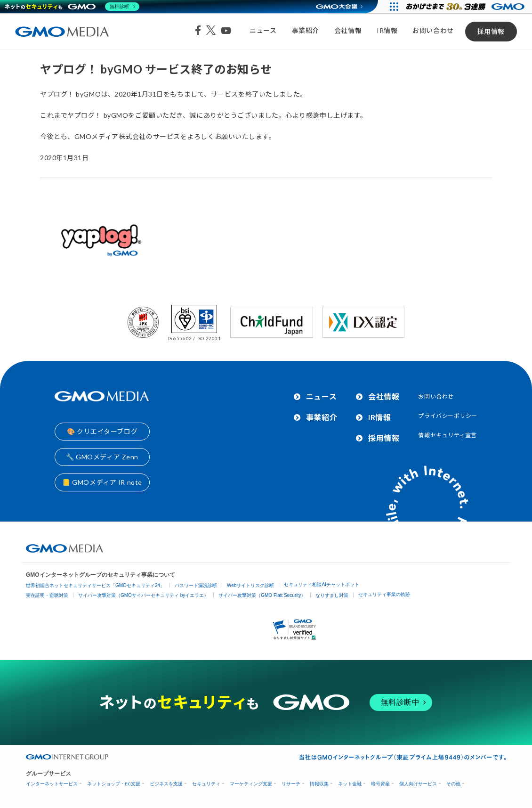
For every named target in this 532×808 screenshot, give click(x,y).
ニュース (263, 30)
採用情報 (491, 31)
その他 (453, 784)
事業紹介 (306, 30)
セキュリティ (206, 784)
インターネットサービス (52, 784)
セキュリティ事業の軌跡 (384, 594)
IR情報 (387, 30)
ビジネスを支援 (166, 784)
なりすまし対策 (332, 595)
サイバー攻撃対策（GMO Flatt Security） (262, 595)
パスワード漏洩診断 (196, 585)
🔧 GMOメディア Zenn (102, 457)
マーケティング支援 (251, 784)
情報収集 (319, 784)
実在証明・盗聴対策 (47, 595)
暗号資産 (380, 784)
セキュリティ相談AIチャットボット (321, 584)
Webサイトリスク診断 (250, 585)
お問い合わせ (433, 30)
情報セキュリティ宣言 (447, 435)
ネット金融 (350, 784)
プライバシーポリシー (448, 416)
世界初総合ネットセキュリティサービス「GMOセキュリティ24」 (95, 585)
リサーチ (291, 784)
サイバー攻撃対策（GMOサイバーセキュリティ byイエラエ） (143, 595)
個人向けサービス (418, 784)
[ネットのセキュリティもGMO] (72, 7)
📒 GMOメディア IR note (102, 482)
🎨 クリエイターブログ (102, 431)
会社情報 (348, 30)
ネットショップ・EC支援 (114, 784)
